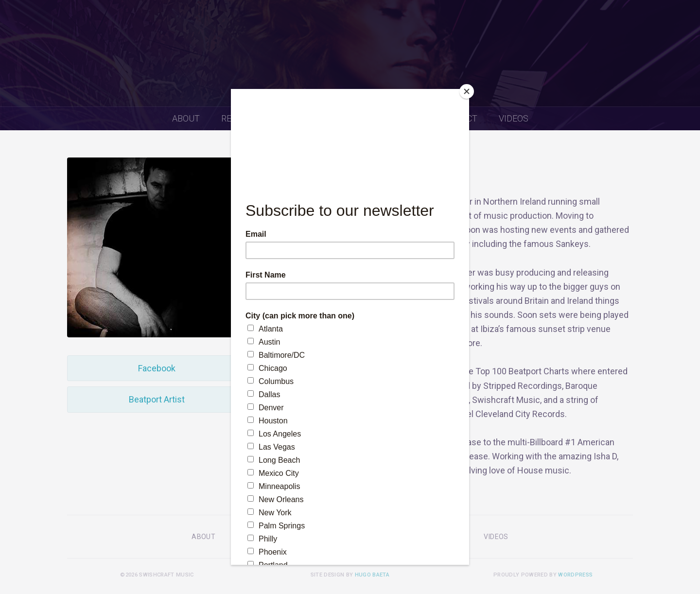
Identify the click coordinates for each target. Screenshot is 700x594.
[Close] (467, 91)
